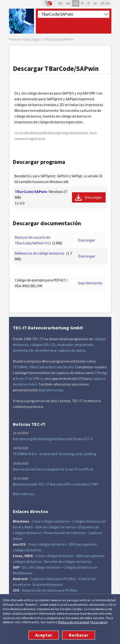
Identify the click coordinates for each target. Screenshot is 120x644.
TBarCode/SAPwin (31, 192)
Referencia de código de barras (40, 253)
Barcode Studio (61, 367)
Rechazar (79, 635)
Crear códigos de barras (51, 521)
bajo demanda (90, 283)
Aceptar (44, 635)
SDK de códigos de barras (56, 527)
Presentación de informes (64, 533)
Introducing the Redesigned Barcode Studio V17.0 (53, 439)
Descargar (93, 197)
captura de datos (71, 350)
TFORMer (20, 367)
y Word (27, 527)
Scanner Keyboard (47, 584)
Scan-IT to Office (29, 378)
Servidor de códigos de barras (68, 561)
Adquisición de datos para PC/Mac (50, 590)
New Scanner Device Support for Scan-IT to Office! (53, 469)
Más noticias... (24, 494)
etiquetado (84, 345)
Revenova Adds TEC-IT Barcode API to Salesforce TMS (56, 484)
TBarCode (37, 367)
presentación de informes (33, 350)
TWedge (101, 373)
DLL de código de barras (41, 567)
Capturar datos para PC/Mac (53, 579)
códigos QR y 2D (43, 345)
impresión (65, 345)
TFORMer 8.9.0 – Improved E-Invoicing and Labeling (54, 454)
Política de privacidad (74, 622)
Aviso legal (99, 622)
